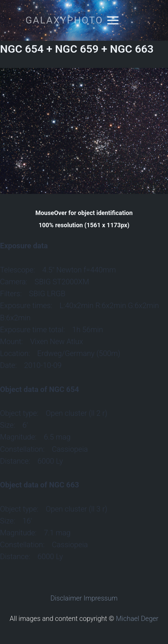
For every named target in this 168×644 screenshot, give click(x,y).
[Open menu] (113, 20)
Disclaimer (66, 598)
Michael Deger (137, 619)
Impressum (101, 598)
